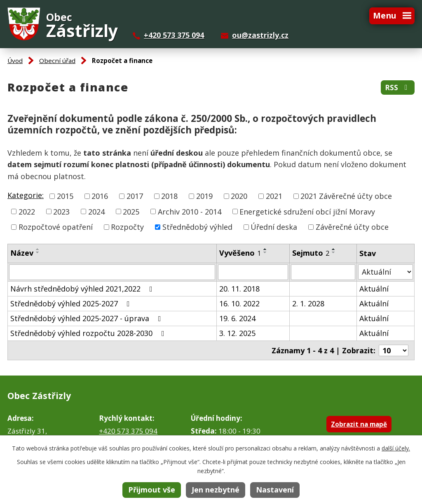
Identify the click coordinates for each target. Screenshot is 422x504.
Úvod (15, 61)
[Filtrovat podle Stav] (386, 272)
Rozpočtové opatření (56, 227)
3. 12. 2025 (237, 333)
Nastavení (275, 490)
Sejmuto (311, 253)
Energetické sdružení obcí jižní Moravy (307, 211)
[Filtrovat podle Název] (112, 272)
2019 (204, 196)
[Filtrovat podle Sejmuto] (323, 272)
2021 (274, 196)
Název (22, 253)
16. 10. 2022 (239, 303)
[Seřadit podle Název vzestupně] (38, 249)
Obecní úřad (57, 61)
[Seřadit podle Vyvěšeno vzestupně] (265, 249)
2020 (239, 196)
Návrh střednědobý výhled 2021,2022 (83, 289)
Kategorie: (26, 195)
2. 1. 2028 (308, 303)
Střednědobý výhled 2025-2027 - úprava (87, 318)
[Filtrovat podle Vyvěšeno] (253, 272)
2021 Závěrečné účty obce (346, 196)
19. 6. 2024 (237, 318)
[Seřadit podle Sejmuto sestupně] (334, 252)
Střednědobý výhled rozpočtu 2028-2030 (89, 333)
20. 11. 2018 (239, 289)
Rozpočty (127, 227)
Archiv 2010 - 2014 (190, 211)
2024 (96, 211)
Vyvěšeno (240, 253)
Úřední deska (274, 227)
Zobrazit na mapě (359, 424)
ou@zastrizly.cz (260, 35)
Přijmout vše (152, 490)
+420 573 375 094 (174, 35)
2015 (65, 196)
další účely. (396, 448)
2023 (61, 211)
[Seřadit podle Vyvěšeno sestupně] (265, 252)
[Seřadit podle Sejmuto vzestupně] (334, 249)
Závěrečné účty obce (352, 227)
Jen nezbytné (216, 490)
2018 (169, 196)
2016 (100, 196)
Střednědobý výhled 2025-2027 (72, 303)
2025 (131, 211)
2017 (135, 196)
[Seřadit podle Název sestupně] (38, 252)
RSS (398, 87)
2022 (27, 211)
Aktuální (374, 289)
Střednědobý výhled (197, 227)
